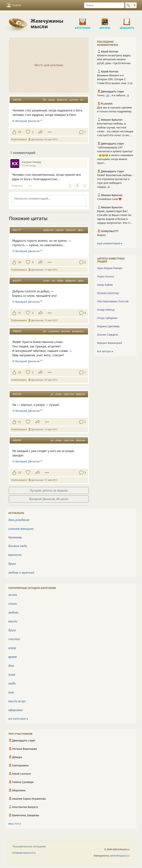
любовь (13, 612)
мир (11, 692)
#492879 (17, 281)
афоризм (82, 230)
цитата (74, 100)
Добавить (127, 20)
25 (20, 372)
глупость (71, 230)
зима (12, 675)
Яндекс (102, 235)
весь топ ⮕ (15, 824)
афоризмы (16, 710)
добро (60, 281)
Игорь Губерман (107, 318)
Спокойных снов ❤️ (109, 199)
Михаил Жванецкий (110, 343)
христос (66, 331)
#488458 (17, 331)
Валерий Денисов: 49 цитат (49, 499)
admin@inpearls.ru (120, 856)
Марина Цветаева (108, 326)
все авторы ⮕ (105, 351)
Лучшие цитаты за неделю (49, 490)
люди (12, 683)
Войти (14, 5)
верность (15, 555)
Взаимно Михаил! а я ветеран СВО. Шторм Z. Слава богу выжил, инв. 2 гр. (115, 79)
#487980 (17, 100)
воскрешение (79, 331)
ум (52, 394)
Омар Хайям (105, 285)
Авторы (105, 20)
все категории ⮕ (18, 719)
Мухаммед (15, 537)
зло (53, 281)
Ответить (17, 186)
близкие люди (18, 546)
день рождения (19, 520)
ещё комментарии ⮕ (110, 243)
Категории (83, 20)
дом (11, 666)
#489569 (17, 440)
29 (20, 132)
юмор (12, 648)
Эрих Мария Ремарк (110, 268)
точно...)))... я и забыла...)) (113, 95)
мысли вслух (17, 701)
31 (20, 313)
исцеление (54, 331)
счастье (14, 639)
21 (20, 422)
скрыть (60, 230)
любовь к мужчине (21, 573)
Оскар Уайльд (106, 310)
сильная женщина (21, 529)
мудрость (62, 100)
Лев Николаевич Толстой (113, 301)
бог (45, 100)
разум (52, 100)
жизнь (13, 595)
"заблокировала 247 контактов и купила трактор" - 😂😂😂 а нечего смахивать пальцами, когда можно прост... (115, 155)
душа (12, 564)
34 (20, 262)
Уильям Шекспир (108, 293)
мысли (13, 621)
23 (20, 472)
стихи (46, 281)
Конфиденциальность (24, 853)
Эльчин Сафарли (108, 335)
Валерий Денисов (27, 251)
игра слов (69, 394)
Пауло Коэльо (106, 276)
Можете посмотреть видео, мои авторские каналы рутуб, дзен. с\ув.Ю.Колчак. (114, 59)
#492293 (17, 394)
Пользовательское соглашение (29, 846)
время (12, 657)
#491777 (17, 230)
